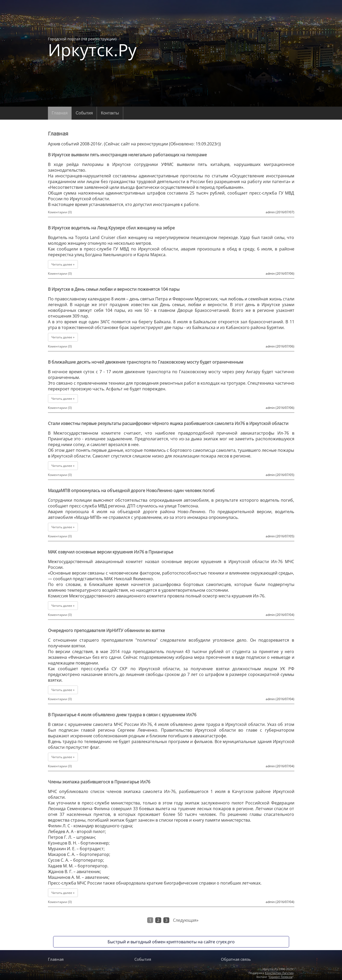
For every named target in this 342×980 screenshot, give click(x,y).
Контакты (110, 113)
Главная (60, 113)
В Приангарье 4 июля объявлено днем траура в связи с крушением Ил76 (122, 715)
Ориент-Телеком (281, 977)
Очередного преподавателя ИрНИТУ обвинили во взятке (106, 630)
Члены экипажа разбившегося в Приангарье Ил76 (99, 782)
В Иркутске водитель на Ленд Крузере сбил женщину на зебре (111, 228)
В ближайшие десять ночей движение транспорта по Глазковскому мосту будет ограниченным (146, 362)
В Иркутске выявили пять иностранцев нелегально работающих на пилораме (127, 155)
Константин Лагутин (279, 973)
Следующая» (186, 920)
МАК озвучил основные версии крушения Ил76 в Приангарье (111, 552)
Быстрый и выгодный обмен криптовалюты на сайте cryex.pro (171, 942)
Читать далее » (63, 264)
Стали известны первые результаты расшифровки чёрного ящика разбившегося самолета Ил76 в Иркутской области (168, 423)
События (84, 113)
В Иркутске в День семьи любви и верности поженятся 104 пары (114, 289)
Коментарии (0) (60, 212)
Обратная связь (236, 959)
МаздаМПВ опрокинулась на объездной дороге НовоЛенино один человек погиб (131, 491)
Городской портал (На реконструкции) (92, 47)
